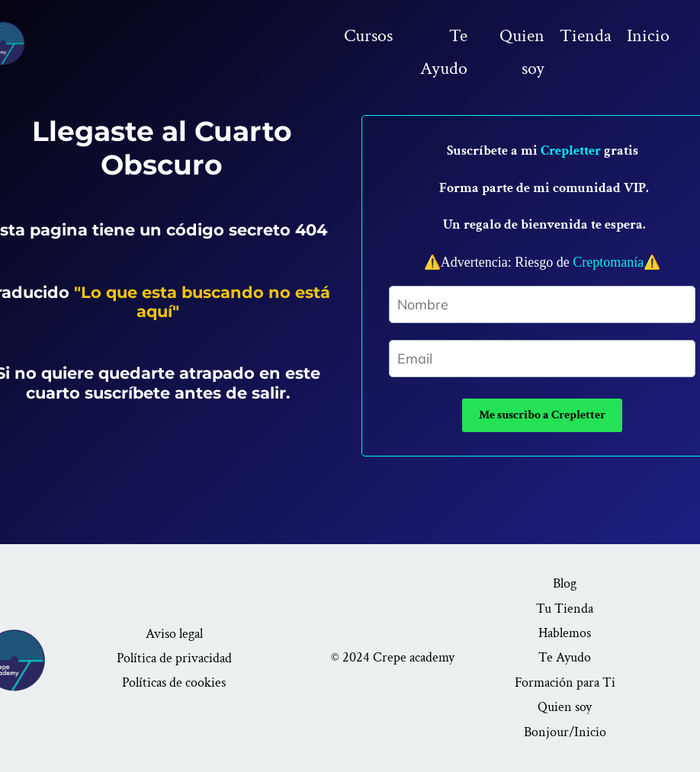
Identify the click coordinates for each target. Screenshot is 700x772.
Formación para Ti (565, 682)
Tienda (586, 35)
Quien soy (522, 52)
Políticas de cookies (174, 682)
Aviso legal (174, 634)
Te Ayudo (444, 52)
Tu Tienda (565, 609)
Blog (565, 583)
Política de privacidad (174, 658)
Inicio (648, 35)
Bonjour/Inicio (565, 732)
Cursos (368, 35)
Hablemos (565, 633)
